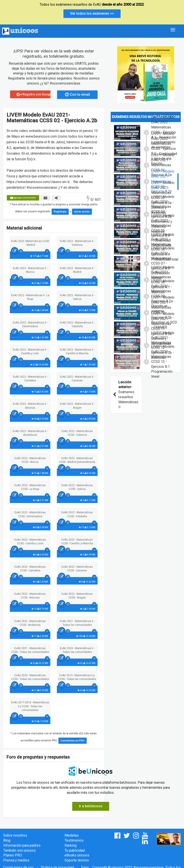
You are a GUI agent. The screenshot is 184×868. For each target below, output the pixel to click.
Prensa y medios (16, 860)
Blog (7, 840)
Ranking (71, 845)
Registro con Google (34, 94)
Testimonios (74, 840)
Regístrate (60, 212)
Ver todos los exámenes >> (92, 13)
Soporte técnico (77, 860)
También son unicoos (19, 850)
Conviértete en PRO (73, 741)
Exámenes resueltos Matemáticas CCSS (146, 117)
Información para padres (22, 845)
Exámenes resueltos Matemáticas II (126, 395)
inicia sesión (82, 212)
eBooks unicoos (77, 855)
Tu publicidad (75, 850)
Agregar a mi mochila (23, 198)
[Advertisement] (146, 445)
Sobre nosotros (15, 835)
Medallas (72, 835)
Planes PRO (13, 855)
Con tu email (77, 94)
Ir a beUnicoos (91, 806)
